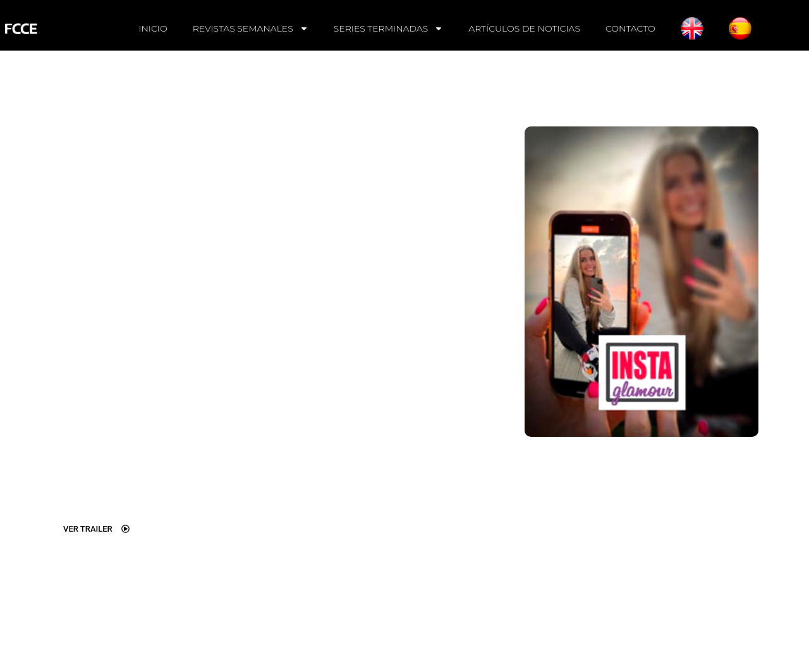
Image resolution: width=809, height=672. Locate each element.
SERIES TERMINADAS (389, 28)
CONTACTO (630, 28)
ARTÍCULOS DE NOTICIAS (524, 28)
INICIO (153, 28)
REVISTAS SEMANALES (251, 28)
